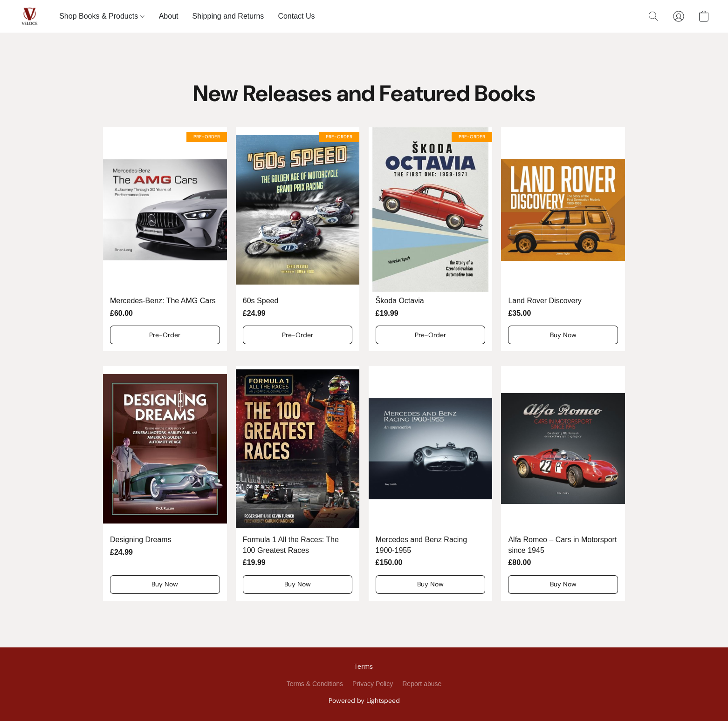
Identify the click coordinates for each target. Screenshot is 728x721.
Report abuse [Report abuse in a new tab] (422, 684)
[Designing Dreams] (165, 483)
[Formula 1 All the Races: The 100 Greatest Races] (298, 483)
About (169, 16)
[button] (30, 16)
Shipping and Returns (228, 16)
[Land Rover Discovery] (563, 239)
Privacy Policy (373, 684)
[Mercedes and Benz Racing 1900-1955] (431, 483)
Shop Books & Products (102, 16)
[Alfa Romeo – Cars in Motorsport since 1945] (563, 483)
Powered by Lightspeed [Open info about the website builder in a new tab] (364, 701)
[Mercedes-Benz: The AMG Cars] (165, 239)
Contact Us (296, 16)
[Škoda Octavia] (431, 239)
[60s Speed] (298, 239)
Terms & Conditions (315, 684)
